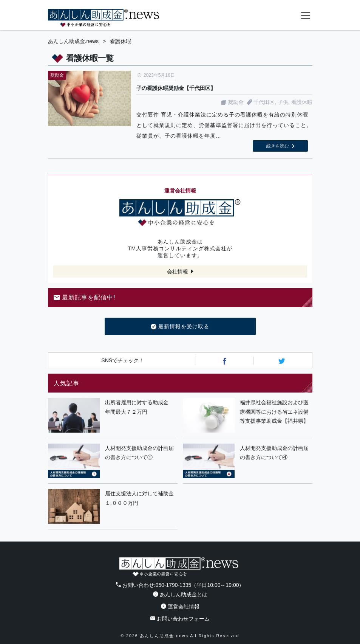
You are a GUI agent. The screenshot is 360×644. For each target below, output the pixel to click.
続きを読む (278, 146)
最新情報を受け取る (180, 327)
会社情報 (178, 272)
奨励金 (236, 102)
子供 (283, 102)
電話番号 (275, 15)
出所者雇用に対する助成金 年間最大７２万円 (139, 407)
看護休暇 (302, 102)
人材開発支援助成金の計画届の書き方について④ (274, 453)
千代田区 (264, 102)
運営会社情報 (180, 607)
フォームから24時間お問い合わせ (290, 17)
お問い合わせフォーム (180, 619)
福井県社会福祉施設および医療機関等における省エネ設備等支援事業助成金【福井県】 (274, 412)
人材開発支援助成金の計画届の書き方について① (139, 453)
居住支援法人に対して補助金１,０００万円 (139, 498)
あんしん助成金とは (180, 594)
